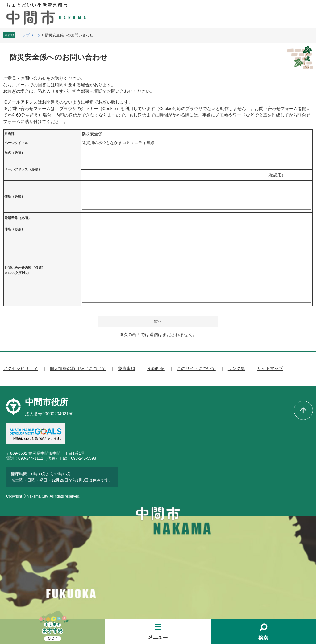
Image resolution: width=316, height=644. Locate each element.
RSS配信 (156, 368)
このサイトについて (196, 368)
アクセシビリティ (20, 368)
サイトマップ (270, 368)
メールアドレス (23, 169)
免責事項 (127, 368)
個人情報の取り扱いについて (78, 368)
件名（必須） (15, 229)
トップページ (30, 35)
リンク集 (236, 368)
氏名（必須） (15, 153)
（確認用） (275, 175)
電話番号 (18, 218)
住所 (15, 196)
